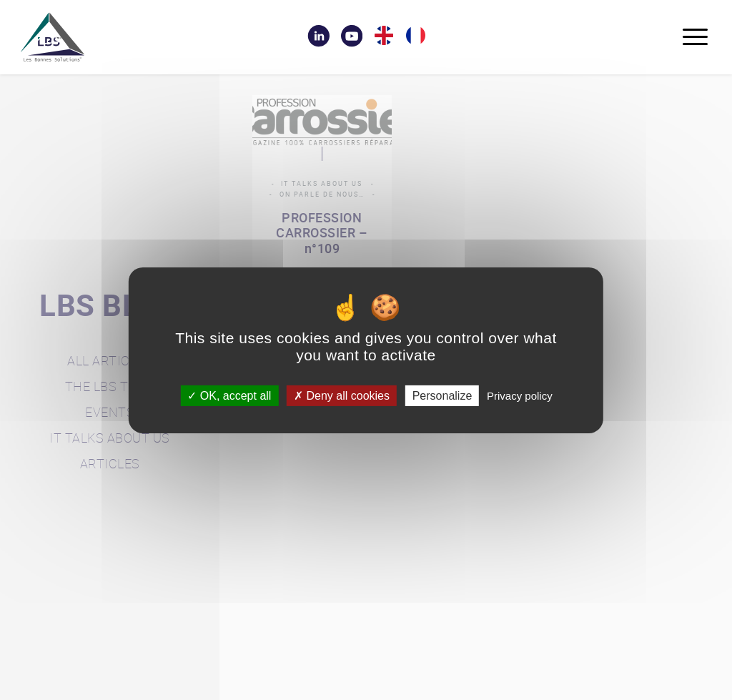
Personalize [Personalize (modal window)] (442, 395)
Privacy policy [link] (520, 395)
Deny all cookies (342, 395)
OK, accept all (229, 395)
